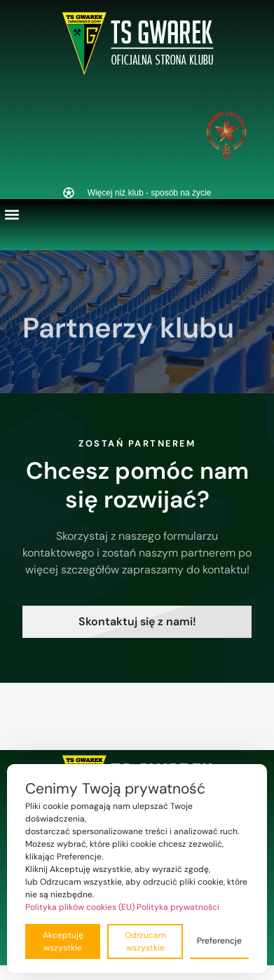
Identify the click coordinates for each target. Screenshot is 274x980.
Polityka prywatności (178, 907)
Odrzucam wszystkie (145, 941)
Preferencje (219, 941)
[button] (12, 214)
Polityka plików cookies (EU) (80, 907)
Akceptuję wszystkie (63, 941)
